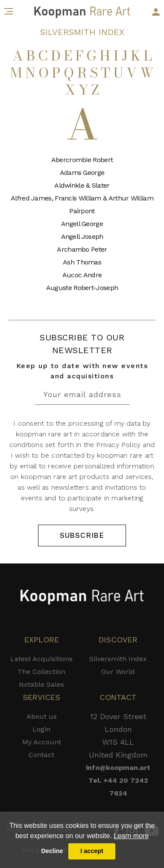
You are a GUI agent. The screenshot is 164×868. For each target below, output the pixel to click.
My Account (42, 742)
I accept (92, 851)
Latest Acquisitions (41, 659)
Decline (52, 851)
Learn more (131, 836)
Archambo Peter (82, 249)
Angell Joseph (82, 237)
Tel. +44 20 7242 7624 (118, 787)
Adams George (82, 173)
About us (42, 716)
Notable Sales (41, 684)
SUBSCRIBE (82, 535)
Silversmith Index (118, 659)
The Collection (41, 672)
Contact (41, 755)
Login (41, 729)
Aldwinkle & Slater (82, 185)
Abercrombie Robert (82, 160)
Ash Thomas (82, 262)
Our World (118, 672)
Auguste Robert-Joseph (82, 288)
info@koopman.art (118, 768)
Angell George (82, 224)
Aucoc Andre (82, 275)
